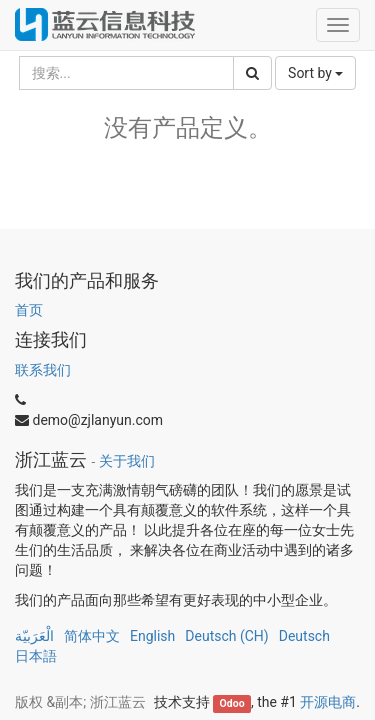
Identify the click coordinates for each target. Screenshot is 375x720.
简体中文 (92, 636)
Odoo (232, 703)
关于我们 (127, 461)
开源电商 (328, 702)
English (152, 636)
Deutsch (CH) (226, 636)
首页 (29, 310)
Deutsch (304, 636)
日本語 (36, 656)
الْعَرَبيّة (34, 636)
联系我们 (43, 370)
